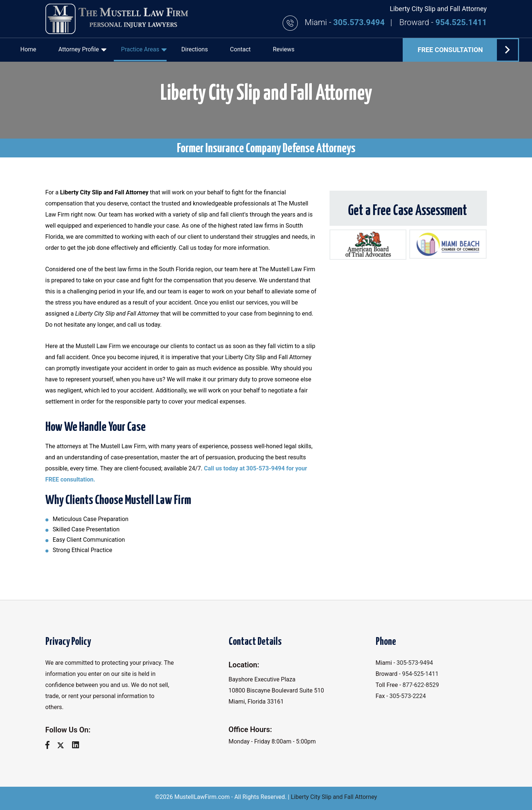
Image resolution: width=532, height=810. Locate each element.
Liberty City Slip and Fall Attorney (334, 797)
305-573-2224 (408, 696)
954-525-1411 (420, 674)
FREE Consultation (468, 50)
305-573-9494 (415, 663)
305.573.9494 (360, 22)
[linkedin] (78, 745)
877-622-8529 (421, 685)
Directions (195, 49)
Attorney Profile (82, 50)
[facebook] (50, 745)
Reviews (284, 49)
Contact (241, 49)
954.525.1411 (461, 22)
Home (28, 49)
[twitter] (63, 745)
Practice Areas (144, 50)
